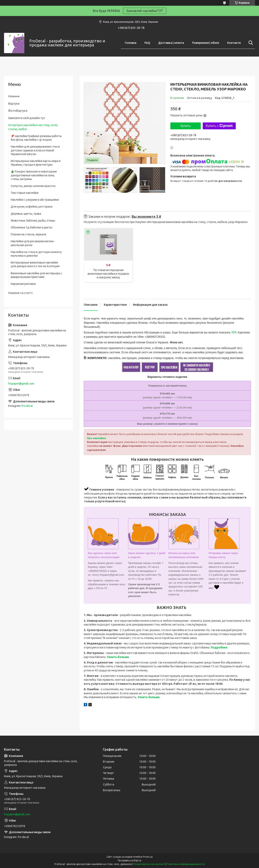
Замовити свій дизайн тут (27, 118)
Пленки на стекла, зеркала (28, 234)
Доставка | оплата (171, 43)
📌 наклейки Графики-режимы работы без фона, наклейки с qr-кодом (36, 138)
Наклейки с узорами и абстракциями (35, 200)
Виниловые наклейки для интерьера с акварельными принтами (36, 275)
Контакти (234, 43)
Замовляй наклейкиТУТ (145, 11)
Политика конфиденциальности (186, 864)
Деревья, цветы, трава (26, 214)
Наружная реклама (23, 284)
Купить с (219, 126)
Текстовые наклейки (25, 193)
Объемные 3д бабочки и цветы (31, 227)
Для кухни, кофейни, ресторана (32, 207)
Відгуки (14, 103)
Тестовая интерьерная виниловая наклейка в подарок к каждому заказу (108, 274)
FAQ (147, 43)
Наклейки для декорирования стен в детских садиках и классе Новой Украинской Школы (35, 150)
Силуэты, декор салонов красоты (33, 186)
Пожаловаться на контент (149, 864)
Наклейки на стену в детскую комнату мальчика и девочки (36, 254)
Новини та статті (20, 293)
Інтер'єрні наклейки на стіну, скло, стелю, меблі (33, 127)
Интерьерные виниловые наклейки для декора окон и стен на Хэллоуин (35, 264)
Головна (131, 43)
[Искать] (250, 43)
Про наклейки (96, 438)
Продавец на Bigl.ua (129, 860)
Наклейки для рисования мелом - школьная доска (33, 243)
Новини (14, 96)
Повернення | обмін (206, 43)
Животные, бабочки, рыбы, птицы (33, 221)
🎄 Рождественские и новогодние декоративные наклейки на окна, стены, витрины (34, 175)
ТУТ (234, 332)
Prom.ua (148, 857)
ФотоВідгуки (18, 111)
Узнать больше (118, 657)
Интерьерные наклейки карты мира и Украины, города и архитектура (36, 163)
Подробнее (219, 647)
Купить (186, 126)
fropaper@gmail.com (21, 384)
